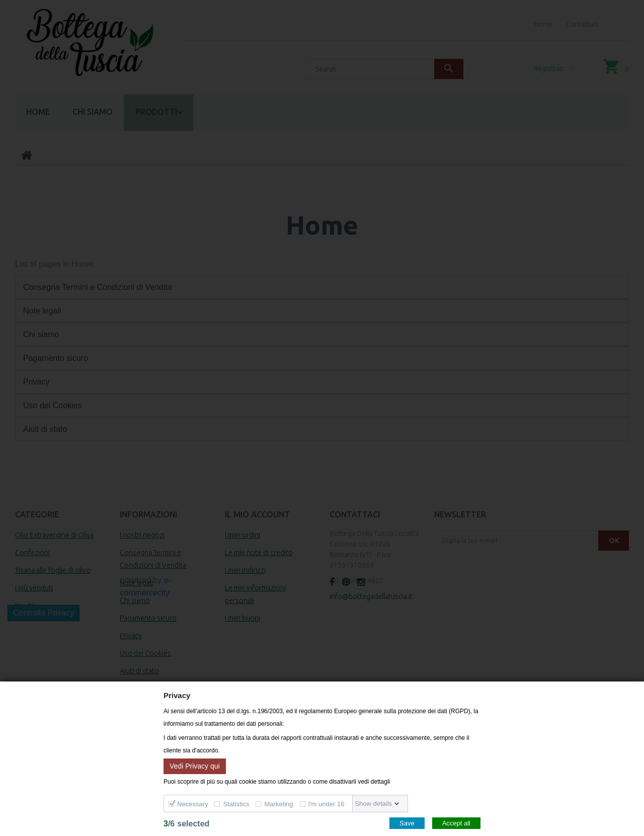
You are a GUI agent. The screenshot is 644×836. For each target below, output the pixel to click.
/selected (186, 824)
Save (407, 823)
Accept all (456, 823)
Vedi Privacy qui (195, 766)
